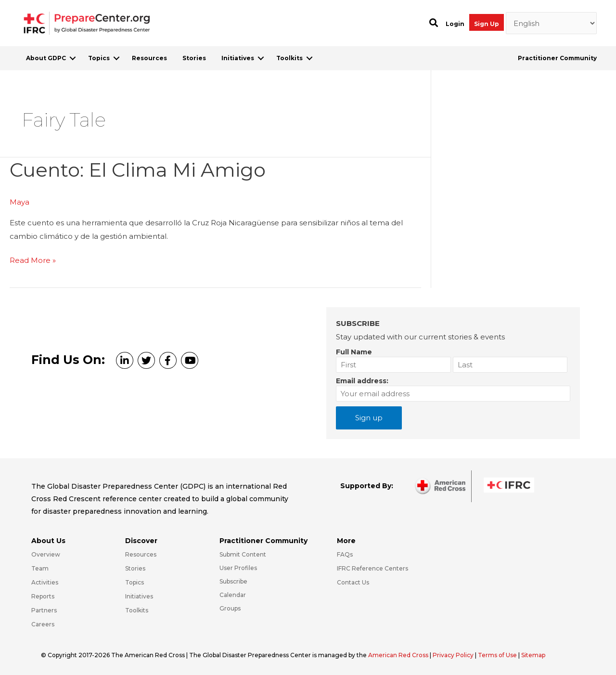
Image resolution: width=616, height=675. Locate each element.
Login (455, 24)
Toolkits (289, 58)
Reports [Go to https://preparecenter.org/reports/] (43, 596)
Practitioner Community (557, 58)
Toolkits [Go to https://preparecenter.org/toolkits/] (137, 610)
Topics (99, 58)
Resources (149, 58)
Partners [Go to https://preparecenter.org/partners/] (44, 610)
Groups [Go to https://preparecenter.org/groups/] (230, 608)
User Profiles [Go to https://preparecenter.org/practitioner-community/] (238, 568)
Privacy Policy (454, 655)
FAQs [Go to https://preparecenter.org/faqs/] (345, 554)
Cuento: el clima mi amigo (138, 170)
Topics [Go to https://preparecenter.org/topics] (135, 582)
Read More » (33, 260)
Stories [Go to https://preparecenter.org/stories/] (135, 568)
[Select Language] (552, 23)
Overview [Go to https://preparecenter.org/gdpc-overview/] (46, 554)
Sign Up (487, 24)
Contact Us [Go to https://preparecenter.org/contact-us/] (353, 582)
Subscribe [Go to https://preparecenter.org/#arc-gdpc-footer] (233, 581)
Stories (194, 58)
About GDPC (46, 58)
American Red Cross (399, 655)
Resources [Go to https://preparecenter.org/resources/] (141, 554)
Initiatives (238, 58)
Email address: (362, 381)
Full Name (354, 352)
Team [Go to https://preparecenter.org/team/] (40, 568)
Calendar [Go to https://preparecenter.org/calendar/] (233, 595)
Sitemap (533, 655)
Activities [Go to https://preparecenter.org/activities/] (45, 582)
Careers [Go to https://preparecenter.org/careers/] (43, 624)
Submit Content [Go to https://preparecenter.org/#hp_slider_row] (243, 554)
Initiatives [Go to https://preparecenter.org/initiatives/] (139, 596)
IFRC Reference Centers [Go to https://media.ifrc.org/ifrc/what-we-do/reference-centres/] (372, 568)
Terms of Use (497, 655)
